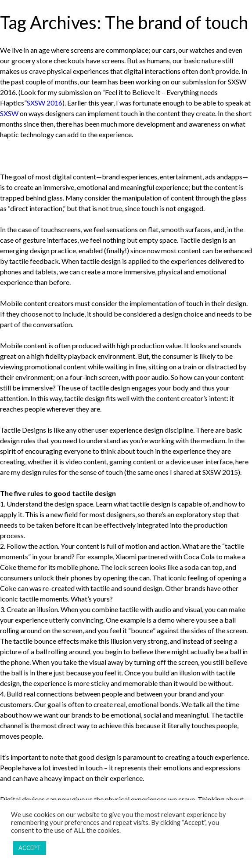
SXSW (9, 113)
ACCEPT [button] (30, 848)
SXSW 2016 (45, 103)
